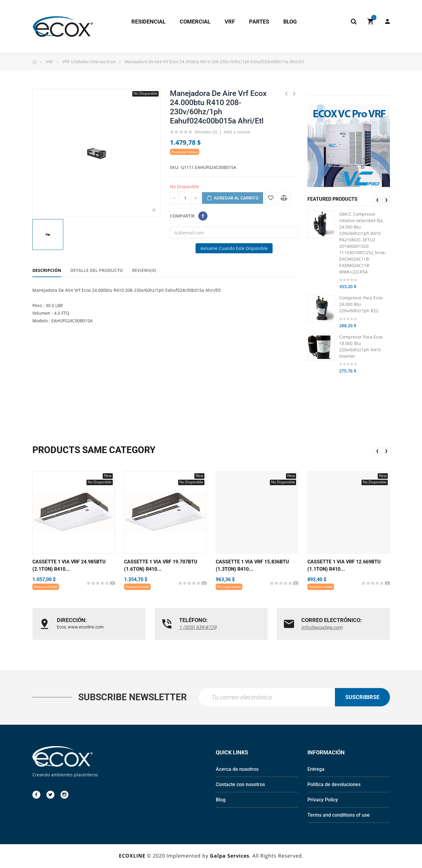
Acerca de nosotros (237, 770)
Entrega (316, 770)
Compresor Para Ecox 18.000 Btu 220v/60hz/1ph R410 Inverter (361, 346)
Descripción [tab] (47, 270)
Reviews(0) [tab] (144, 270)
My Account (387, 21)
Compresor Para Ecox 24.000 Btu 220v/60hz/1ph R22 (361, 304)
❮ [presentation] (377, 200)
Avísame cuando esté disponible (234, 248)
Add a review (237, 132)
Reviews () (206, 132)
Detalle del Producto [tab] (97, 270)
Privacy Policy (323, 800)
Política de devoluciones (334, 785)
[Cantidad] (185, 198)
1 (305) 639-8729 (198, 627)
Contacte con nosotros (240, 785)
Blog (221, 800)
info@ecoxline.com (322, 627)
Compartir (203, 216)
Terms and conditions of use (339, 816)
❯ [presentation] (386, 200)
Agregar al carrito (233, 198)
